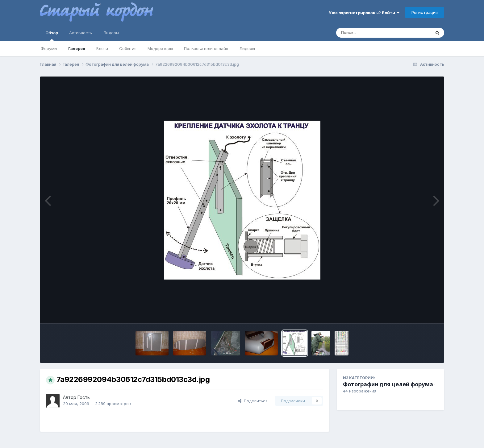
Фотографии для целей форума (388, 384)
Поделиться (253, 401)
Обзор (52, 35)
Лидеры (247, 48)
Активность (81, 33)
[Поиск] (372, 33)
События (128, 48)
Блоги (102, 48)
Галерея (77, 48)
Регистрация (425, 12)
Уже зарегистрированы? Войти (364, 13)
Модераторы (160, 48)
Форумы (49, 48)
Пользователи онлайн (206, 48)
